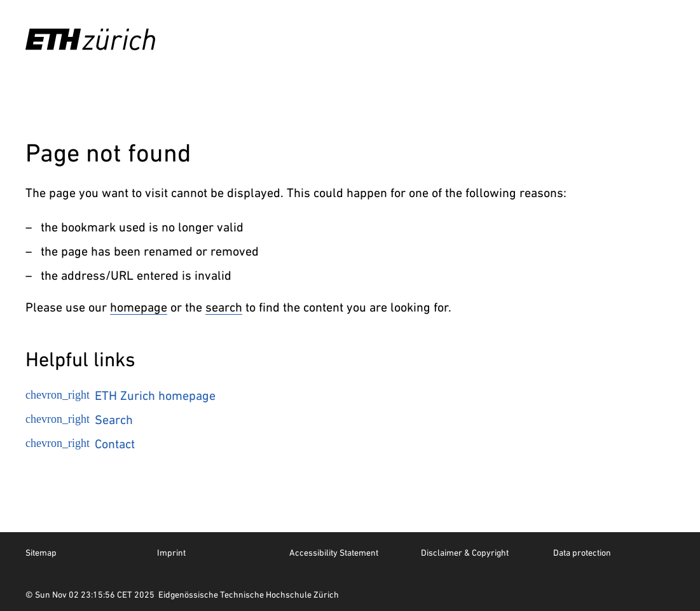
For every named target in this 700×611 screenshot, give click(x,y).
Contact (80, 444)
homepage (139, 307)
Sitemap (41, 553)
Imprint (171, 553)
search (224, 307)
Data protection (582, 553)
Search (79, 420)
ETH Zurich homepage (120, 395)
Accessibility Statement (334, 553)
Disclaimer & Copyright (465, 553)
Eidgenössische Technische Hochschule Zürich (249, 594)
